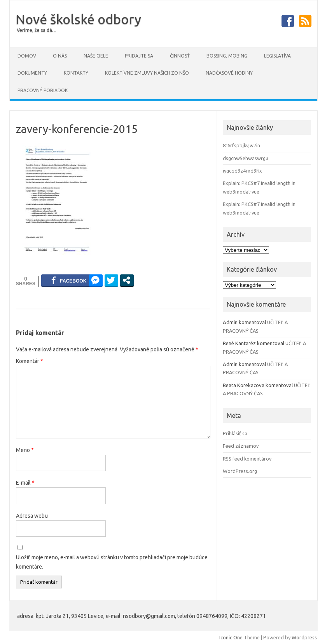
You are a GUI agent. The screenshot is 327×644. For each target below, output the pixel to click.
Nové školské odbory (78, 19)
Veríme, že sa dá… (37, 30)
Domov (27, 56)
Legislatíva (277, 56)
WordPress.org (240, 471)
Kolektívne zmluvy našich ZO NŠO (147, 73)
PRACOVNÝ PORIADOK (43, 90)
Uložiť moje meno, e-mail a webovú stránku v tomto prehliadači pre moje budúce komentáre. (112, 562)
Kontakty (76, 73)
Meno (25, 450)
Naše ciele (96, 56)
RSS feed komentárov (247, 459)
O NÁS (60, 56)
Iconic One (231, 637)
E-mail (25, 483)
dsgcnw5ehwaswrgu (246, 158)
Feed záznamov (241, 446)
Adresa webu (32, 516)
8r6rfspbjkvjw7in (241, 145)
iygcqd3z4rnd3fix (242, 171)
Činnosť (180, 56)
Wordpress (304, 637)
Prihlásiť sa (235, 433)
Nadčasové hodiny (229, 73)
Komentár (30, 361)
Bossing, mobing (227, 56)
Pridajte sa (139, 56)
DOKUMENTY (32, 73)
